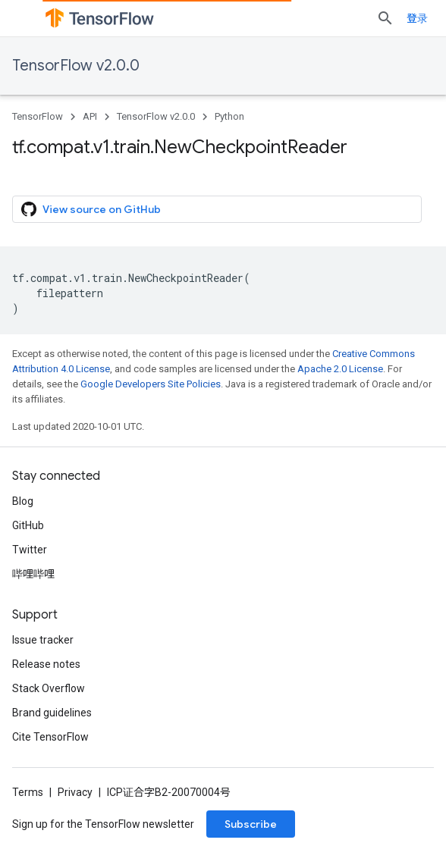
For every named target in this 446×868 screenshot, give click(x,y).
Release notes (46, 664)
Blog (23, 501)
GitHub (28, 525)
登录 (417, 18)
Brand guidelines (52, 713)
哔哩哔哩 (33, 574)
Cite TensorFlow (50, 737)
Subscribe (251, 824)
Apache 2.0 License (340, 369)
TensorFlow (38, 116)
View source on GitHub (91, 209)
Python (229, 116)
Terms (28, 792)
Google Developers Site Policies (151, 384)
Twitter (30, 550)
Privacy (75, 792)
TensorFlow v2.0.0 (76, 66)
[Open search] (385, 18)
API (90, 116)
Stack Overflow (49, 688)
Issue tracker (43, 640)
